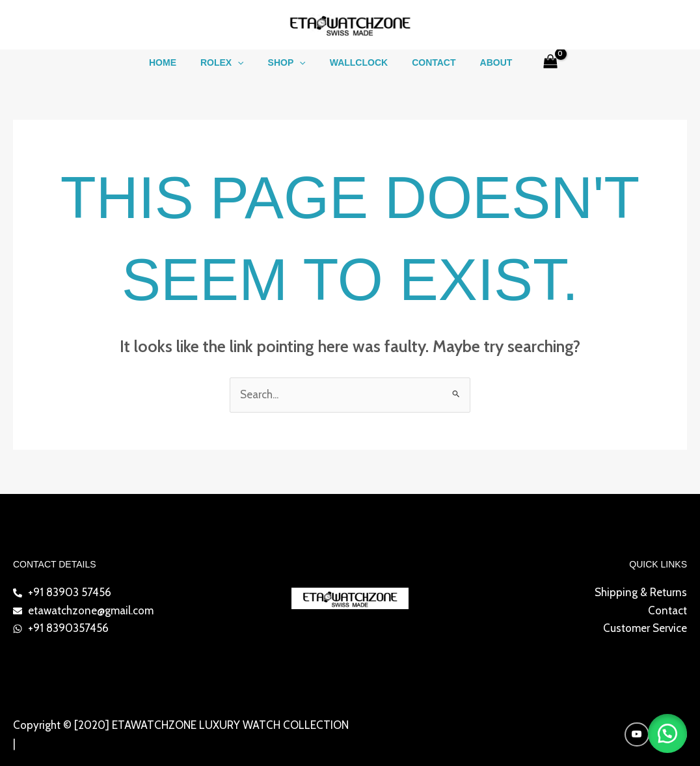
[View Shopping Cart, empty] (533, 62)
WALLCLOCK (356, 62)
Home (177, 62)
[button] (247, 62)
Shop (289, 62)
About (481, 62)
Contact (425, 62)
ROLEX (231, 62)
